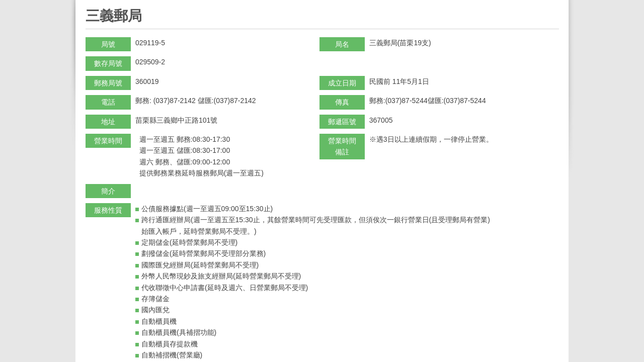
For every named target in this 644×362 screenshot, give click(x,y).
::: (89, 4)
